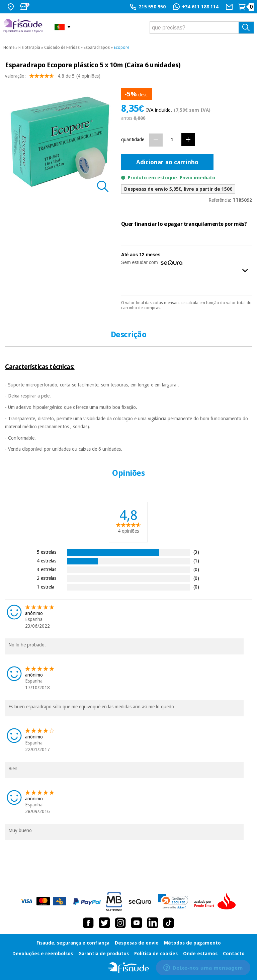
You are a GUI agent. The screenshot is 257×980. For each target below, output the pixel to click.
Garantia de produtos (104, 954)
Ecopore (121, 48)
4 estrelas (47, 561)
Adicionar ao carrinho (167, 162)
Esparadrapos (97, 48)
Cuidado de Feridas (62, 48)
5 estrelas (47, 552)
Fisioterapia (29, 48)
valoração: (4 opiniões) (53, 77)
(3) (196, 552)
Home (9, 48)
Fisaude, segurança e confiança (73, 943)
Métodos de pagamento (192, 943)
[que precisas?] (202, 28)
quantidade (133, 140)
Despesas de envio (137, 943)
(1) (196, 561)
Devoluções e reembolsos (43, 954)
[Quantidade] (172, 140)
